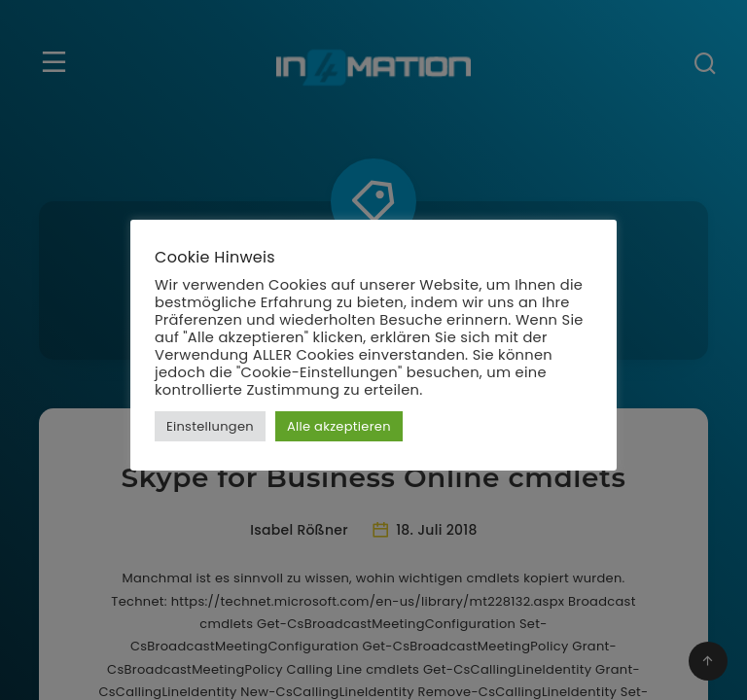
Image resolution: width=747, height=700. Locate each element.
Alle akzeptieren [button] (339, 426)
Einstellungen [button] (210, 426)
